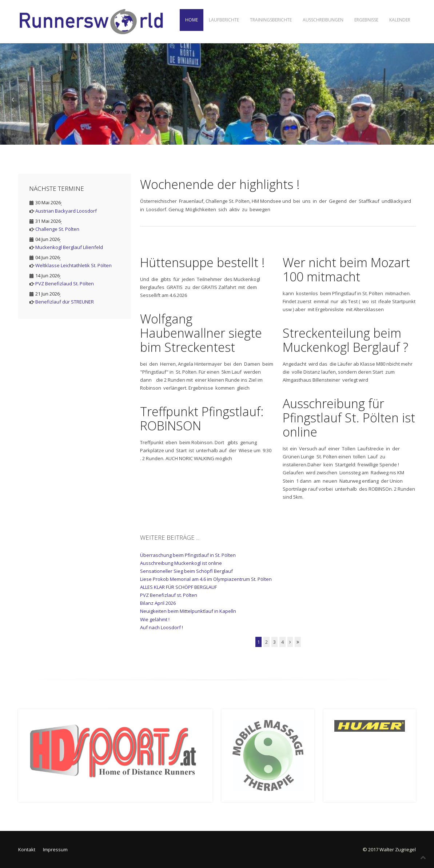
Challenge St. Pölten (57, 229)
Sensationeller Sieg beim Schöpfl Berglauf (186, 571)
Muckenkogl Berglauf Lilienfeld (69, 247)
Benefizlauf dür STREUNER (65, 302)
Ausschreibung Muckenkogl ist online (181, 563)
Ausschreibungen (323, 20)
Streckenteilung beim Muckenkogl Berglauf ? (345, 340)
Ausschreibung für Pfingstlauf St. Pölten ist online (349, 418)
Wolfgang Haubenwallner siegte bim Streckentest (201, 333)
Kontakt (27, 849)
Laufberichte (224, 20)
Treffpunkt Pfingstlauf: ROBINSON (202, 419)
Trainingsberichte (271, 20)
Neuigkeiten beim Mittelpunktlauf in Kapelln (188, 611)
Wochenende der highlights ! (220, 184)
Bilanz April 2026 (158, 603)
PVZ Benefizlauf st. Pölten (169, 595)
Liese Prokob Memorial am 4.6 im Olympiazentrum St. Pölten (206, 579)
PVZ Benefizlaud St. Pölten (65, 284)
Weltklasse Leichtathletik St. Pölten (73, 265)
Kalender (400, 20)
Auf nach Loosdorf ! (162, 627)
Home (192, 20)
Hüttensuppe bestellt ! (202, 262)
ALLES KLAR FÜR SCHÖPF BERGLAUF (178, 587)
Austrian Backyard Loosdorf (66, 211)
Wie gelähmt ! (155, 619)
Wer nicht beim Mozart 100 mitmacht (346, 270)
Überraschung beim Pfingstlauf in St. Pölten (188, 555)
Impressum (55, 849)
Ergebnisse (366, 20)
